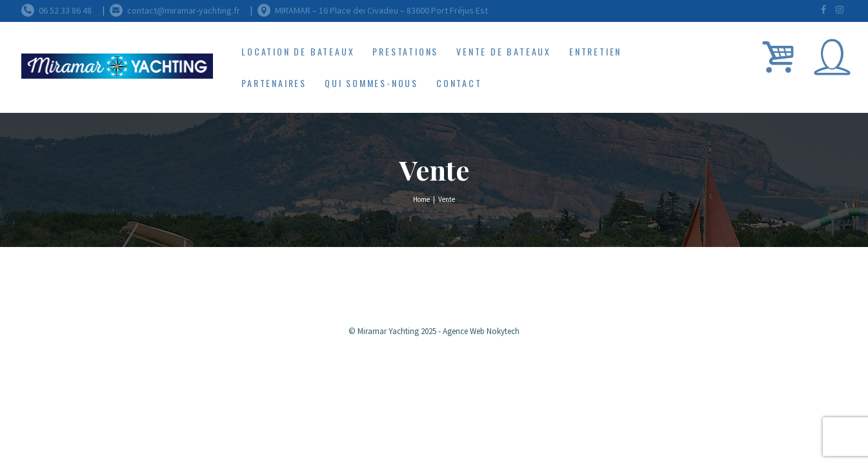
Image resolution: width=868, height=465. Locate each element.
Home (421, 199)
